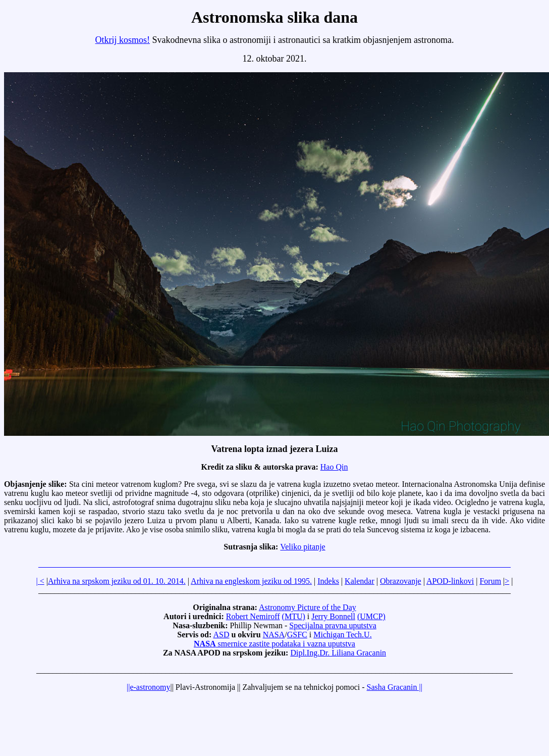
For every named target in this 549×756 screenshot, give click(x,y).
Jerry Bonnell (333, 616)
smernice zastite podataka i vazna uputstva (274, 644)
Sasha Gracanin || (395, 687)
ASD (221, 635)
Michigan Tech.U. (342, 635)
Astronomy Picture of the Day (308, 607)
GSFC (297, 635)
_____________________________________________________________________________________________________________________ (274, 564)
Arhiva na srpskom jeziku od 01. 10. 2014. (117, 581)
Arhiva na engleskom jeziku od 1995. (251, 581)
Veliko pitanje (303, 547)
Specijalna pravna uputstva (333, 625)
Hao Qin (334, 467)
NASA (274, 635)
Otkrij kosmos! (123, 40)
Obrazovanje (401, 581)
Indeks (328, 581)
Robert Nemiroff (253, 616)
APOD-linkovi (450, 581)
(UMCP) (371, 616)
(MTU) (294, 616)
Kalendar (360, 581)
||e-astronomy (148, 687)
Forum (490, 581)
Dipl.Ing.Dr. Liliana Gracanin (338, 653)
